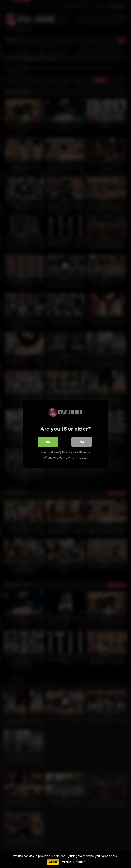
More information (73, 862)
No (82, 442)
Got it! (53, 862)
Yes (48, 442)
